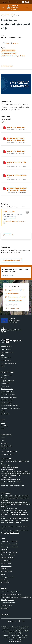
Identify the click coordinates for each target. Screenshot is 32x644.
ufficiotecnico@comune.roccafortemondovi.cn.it (15, 222)
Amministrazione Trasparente (9, 541)
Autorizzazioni (5, 386)
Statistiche (4, 580)
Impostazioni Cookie (7, 571)
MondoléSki (4, 608)
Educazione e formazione (8, 394)
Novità (7, 14)
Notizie (3, 423)
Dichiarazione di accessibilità (9, 544)
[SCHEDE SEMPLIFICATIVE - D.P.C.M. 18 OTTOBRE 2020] (5, 139)
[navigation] (3, 7)
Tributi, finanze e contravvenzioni (10, 408)
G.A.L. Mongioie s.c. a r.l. (8, 600)
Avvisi (12, 14)
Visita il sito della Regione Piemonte (11, 592)
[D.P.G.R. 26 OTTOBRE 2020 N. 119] (5, 163)
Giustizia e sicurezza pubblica (9, 397)
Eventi (3, 438)
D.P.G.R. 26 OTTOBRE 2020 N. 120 (17, 176)
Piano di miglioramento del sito (10, 547)
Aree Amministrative (7, 352)
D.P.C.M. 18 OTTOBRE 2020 (16, 127)
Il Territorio (4, 443)
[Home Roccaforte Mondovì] (15, 8)
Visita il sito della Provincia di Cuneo (11, 594)
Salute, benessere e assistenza (10, 405)
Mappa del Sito (5, 582)
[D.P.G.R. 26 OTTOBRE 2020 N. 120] (5, 176)
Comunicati (4, 426)
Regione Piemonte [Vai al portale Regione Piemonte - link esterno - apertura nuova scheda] (6, 2)
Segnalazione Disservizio (8, 555)
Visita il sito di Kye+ (6, 605)
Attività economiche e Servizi (9, 451)
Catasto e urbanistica (7, 389)
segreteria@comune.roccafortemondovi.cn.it (17, 474)
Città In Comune (14, 633)
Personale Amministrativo (8, 363)
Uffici (2, 355)
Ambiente (4, 378)
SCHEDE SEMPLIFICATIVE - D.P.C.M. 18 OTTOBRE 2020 (16, 139)
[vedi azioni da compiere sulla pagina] (14, 43)
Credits (3, 574)
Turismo (3, 411)
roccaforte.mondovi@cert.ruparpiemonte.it (17, 471)
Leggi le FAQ (5, 549)
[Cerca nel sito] (27, 8)
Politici (3, 366)
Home (3, 14)
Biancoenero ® (17, 637)
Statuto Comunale (6, 563)
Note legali (4, 569)
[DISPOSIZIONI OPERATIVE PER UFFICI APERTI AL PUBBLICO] (5, 189)
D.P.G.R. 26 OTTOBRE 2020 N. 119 (17, 163)
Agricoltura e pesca (6, 375)
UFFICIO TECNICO (9, 212)
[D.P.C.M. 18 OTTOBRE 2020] (5, 128)
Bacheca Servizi (5, 560)
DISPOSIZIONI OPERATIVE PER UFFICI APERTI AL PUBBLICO (17, 189)
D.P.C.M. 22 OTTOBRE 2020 (16, 151)
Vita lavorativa (5, 413)
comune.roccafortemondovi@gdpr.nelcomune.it (14, 531)
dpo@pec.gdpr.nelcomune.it (11, 533)
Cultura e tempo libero (7, 392)
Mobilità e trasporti (6, 403)
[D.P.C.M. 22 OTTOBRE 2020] (5, 152)
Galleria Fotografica (6, 446)
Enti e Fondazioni (6, 360)
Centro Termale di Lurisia (8, 603)
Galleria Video (5, 449)
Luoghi (3, 441)
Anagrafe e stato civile (7, 381)
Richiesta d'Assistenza (7, 558)
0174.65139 (13, 218)
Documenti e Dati (6, 358)
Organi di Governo (6, 349)
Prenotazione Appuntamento (9, 552)
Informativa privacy (6, 566)
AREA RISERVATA (15, 642)
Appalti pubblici (5, 383)
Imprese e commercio (7, 400)
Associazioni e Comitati (8, 454)
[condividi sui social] (5, 43)
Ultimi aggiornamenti (7, 577)
